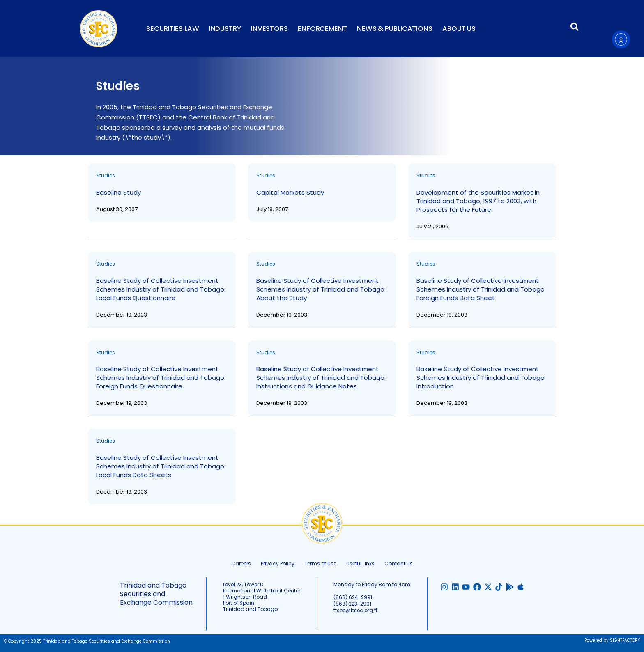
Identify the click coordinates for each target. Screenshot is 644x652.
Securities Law (173, 29)
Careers (241, 564)
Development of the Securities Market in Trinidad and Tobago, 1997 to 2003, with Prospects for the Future (478, 201)
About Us (459, 29)
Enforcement (322, 29)
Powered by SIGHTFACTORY (612, 640)
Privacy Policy (278, 564)
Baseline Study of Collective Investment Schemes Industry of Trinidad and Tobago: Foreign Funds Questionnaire (161, 378)
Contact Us (399, 564)
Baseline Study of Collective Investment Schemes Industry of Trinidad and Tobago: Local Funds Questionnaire (161, 289)
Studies (106, 176)
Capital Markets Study (290, 192)
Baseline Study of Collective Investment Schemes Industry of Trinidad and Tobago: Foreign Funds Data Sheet (481, 289)
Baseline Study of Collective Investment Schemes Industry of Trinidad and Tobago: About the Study (321, 289)
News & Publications (395, 29)
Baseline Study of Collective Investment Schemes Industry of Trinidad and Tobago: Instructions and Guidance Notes (321, 378)
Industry (225, 29)
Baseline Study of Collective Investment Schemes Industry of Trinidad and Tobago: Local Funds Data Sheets (161, 466)
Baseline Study (118, 192)
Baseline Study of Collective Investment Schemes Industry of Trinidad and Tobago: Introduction (481, 378)
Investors (269, 29)
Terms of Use (320, 564)
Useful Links (360, 564)
